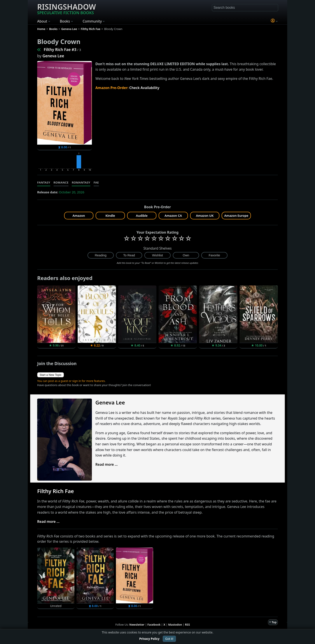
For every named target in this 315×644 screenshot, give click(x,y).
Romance (61, 182)
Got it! (169, 639)
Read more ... (107, 464)
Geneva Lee (53, 56)
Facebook (154, 625)
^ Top (273, 622)
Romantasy (81, 182)
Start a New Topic (51, 375)
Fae (96, 182)
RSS (187, 625)
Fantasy (44, 182)
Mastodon (175, 625)
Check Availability (144, 88)
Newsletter (137, 625)
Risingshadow (66, 9)
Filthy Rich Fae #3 (60, 49)
